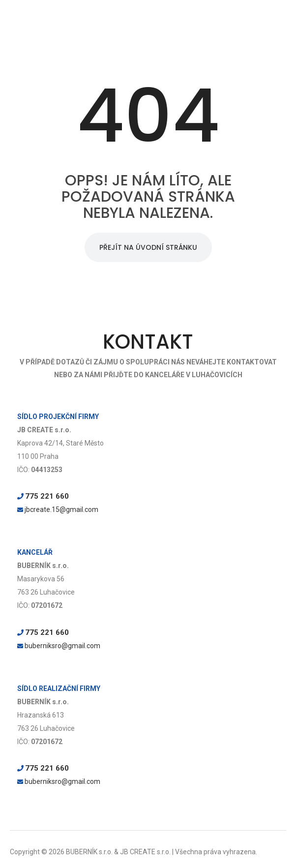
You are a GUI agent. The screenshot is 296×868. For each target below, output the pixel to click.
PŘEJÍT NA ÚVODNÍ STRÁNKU (148, 247)
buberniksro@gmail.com (62, 646)
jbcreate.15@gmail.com (61, 509)
